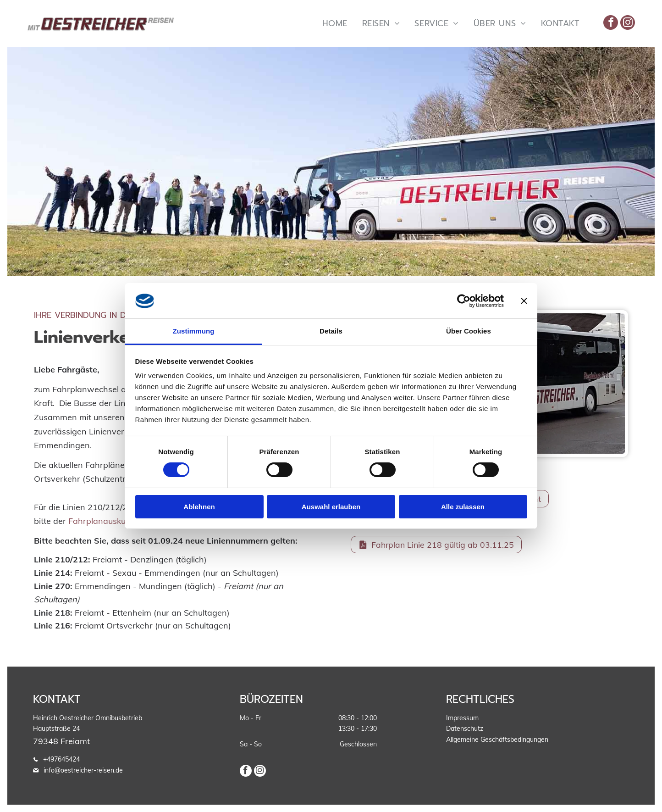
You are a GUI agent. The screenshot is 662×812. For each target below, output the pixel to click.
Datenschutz (465, 729)
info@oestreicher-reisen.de (83, 770)
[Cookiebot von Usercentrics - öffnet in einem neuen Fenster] (464, 301)
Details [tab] (331, 331)
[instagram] (628, 24)
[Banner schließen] (524, 301)
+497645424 (61, 759)
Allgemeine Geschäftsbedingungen (497, 740)
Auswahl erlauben (331, 507)
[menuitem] (335, 23)
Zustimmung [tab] (194, 331)
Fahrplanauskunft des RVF (119, 521)
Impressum (462, 718)
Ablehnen (199, 507)
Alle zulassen (463, 507)
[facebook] (611, 24)
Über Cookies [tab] (469, 331)
